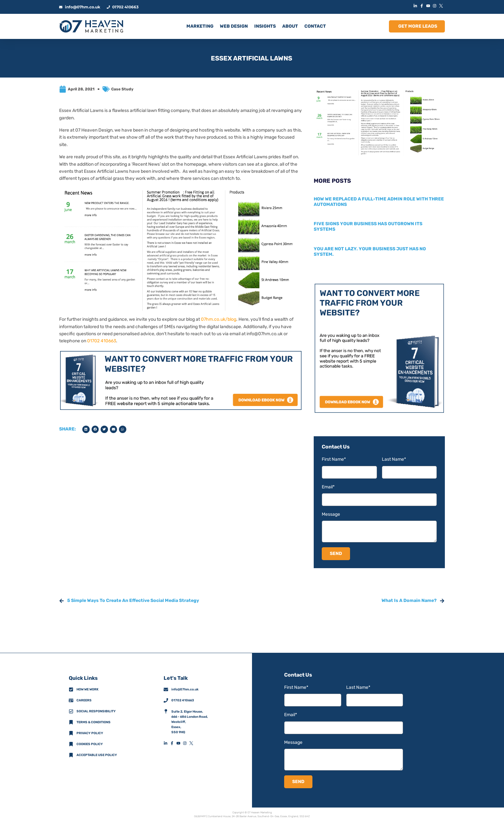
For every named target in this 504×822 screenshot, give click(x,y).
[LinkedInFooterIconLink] (167, 743)
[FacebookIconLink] (422, 6)
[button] (86, 429)
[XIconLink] (442, 6)
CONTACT (315, 26)
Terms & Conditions (94, 722)
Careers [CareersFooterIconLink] (84, 700)
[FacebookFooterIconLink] (173, 743)
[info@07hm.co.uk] (166, 689)
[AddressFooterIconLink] (166, 711)
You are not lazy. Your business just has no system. (370, 252)
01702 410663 (102, 341)
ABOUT (290, 26)
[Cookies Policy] (71, 744)
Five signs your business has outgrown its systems (368, 226)
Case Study (122, 89)
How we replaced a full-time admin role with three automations (379, 202)
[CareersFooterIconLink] (71, 700)
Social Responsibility (96, 711)
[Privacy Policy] (71, 733)
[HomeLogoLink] (91, 26)
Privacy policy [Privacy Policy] (90, 733)
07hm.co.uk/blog (219, 319)
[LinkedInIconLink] (416, 6)
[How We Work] (71, 689)
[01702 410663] (166, 700)
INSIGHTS (265, 26)
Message (331, 514)
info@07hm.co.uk (265, 334)
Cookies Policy (90, 744)
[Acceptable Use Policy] (71, 755)
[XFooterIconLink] (193, 743)
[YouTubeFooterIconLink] (180, 743)
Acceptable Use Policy (97, 755)
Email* (328, 487)
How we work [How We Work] (87, 689)
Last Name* (394, 459)
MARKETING (200, 26)
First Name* (334, 459)
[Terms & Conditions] (71, 722)
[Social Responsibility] (71, 711)
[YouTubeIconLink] (429, 6)
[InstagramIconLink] (435, 6)
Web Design (234, 26)
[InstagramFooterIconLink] (186, 743)
